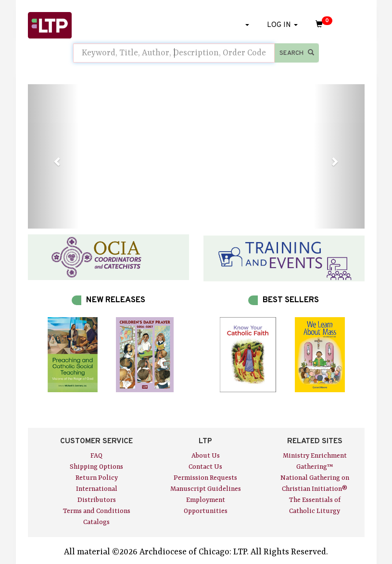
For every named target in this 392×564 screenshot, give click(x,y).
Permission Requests (205, 478)
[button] (53, 156)
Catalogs (96, 522)
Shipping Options (96, 467)
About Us (206, 456)
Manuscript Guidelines (206, 489)
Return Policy (97, 478)
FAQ (96, 456)
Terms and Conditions (97, 511)
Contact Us (205, 467)
